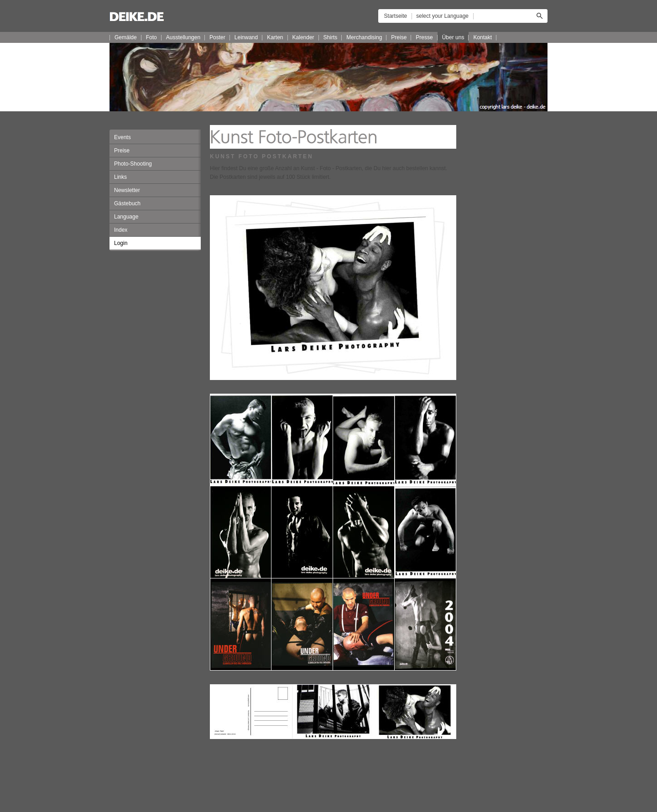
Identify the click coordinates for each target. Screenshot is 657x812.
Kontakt (482, 37)
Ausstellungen (183, 37)
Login (121, 243)
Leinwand (246, 37)
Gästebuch (127, 203)
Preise (399, 37)
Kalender (303, 37)
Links (120, 177)
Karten (275, 37)
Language (126, 217)
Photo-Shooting (133, 164)
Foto (151, 37)
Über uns (453, 37)
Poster (217, 37)
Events (123, 137)
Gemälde (126, 37)
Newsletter (127, 190)
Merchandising (364, 37)
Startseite (396, 16)
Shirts (331, 37)
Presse (424, 37)
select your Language (442, 16)
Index (121, 230)
